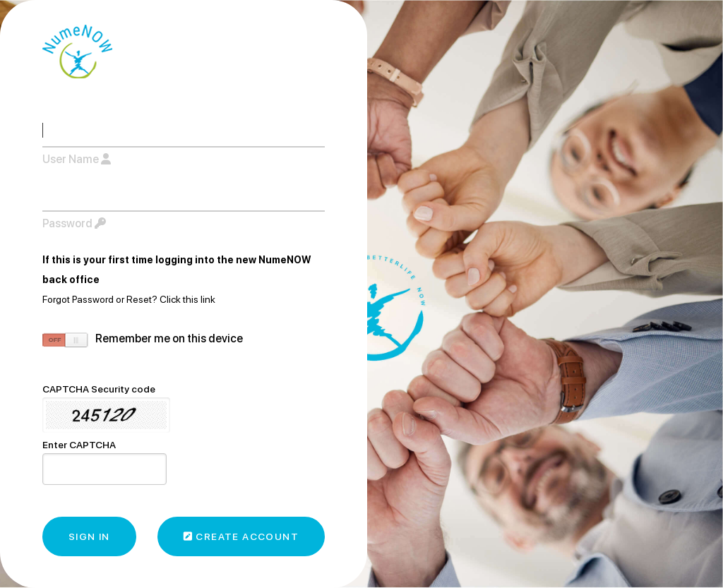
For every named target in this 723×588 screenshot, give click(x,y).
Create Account (241, 536)
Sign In (89, 536)
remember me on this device (169, 338)
